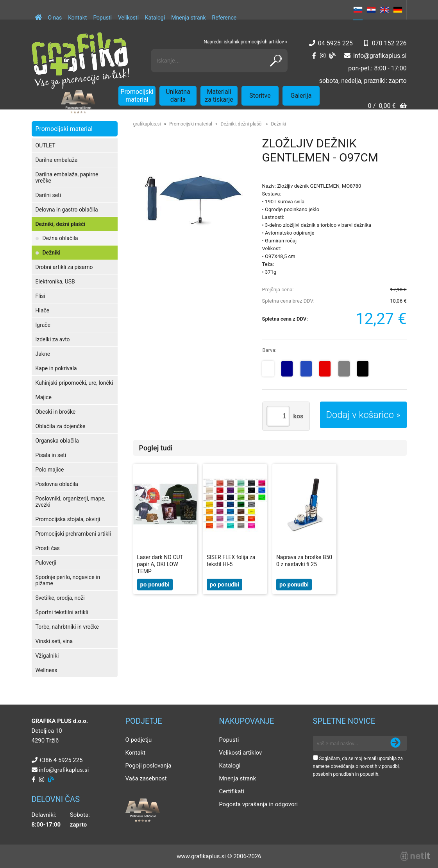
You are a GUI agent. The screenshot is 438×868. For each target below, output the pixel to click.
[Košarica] (387, 107)
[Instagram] (323, 56)
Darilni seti (48, 195)
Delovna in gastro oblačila (67, 210)
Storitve (260, 96)
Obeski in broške (56, 412)
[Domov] (38, 14)
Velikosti (128, 18)
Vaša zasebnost (146, 778)
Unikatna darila (178, 96)
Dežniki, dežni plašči (61, 224)
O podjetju (139, 740)
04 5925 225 (335, 43)
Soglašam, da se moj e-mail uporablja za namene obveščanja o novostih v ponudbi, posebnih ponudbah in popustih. (358, 766)
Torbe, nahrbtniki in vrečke (67, 627)
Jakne (43, 354)
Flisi (40, 296)
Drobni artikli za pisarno (64, 267)
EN (384, 10)
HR (371, 10)
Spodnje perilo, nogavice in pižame (68, 580)
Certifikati (232, 791)
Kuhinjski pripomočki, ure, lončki (74, 383)
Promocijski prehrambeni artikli (73, 534)
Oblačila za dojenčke (61, 426)
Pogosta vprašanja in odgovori (259, 804)
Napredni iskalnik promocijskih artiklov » (245, 42)
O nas (55, 18)
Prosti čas (48, 548)
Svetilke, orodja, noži (60, 598)
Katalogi (155, 18)
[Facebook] (314, 56)
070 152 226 (389, 43)
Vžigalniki (47, 656)
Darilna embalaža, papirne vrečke (67, 178)
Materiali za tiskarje (219, 96)
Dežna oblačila (60, 238)
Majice (44, 397)
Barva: (269, 350)
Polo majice (50, 470)
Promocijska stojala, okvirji (68, 519)
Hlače (43, 310)
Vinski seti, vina (54, 641)
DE (398, 10)
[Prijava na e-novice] (395, 743)
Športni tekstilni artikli (62, 612)
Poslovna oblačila (57, 484)
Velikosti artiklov (241, 753)
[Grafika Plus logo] (80, 61)
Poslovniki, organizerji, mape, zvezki (71, 502)
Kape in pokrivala (56, 368)
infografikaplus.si (380, 56)
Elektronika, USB (55, 282)
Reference (224, 18)
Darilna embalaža (57, 160)
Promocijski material (137, 96)
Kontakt (77, 18)
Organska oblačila (57, 441)
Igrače (43, 325)
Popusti (102, 18)
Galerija (301, 96)
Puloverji (46, 563)
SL (358, 10)
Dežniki (52, 253)
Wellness (46, 670)
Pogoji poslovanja (148, 766)
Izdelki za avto (53, 339)
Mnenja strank (188, 18)
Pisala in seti (51, 455)
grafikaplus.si (147, 124)
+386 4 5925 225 (61, 760)
